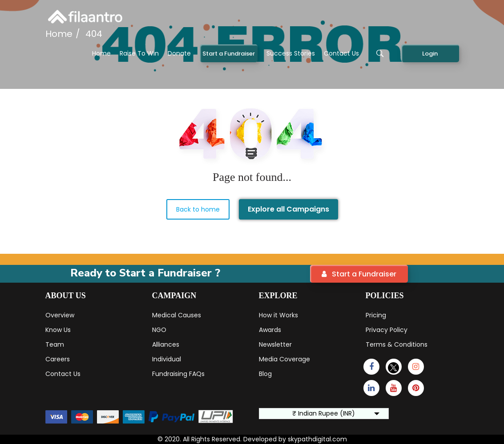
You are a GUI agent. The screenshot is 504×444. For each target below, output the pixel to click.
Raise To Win (139, 53)
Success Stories (291, 53)
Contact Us (341, 53)
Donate (179, 53)
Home (101, 53)
